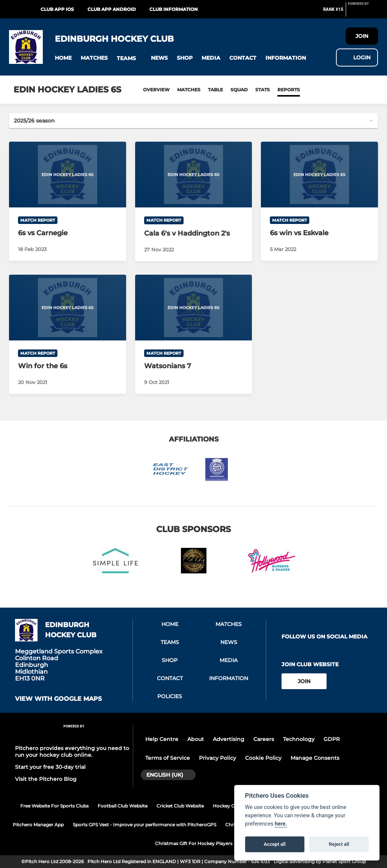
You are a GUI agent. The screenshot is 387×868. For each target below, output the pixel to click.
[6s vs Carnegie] (68, 175)
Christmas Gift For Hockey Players (194, 843)
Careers (264, 739)
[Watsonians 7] (194, 308)
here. (281, 824)
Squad (239, 90)
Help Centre (162, 739)
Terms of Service (168, 758)
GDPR (332, 739)
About (196, 739)
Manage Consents (315, 758)
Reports (289, 90)
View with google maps (58, 699)
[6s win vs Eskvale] (319, 175)
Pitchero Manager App (38, 825)
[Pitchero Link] (363, 12)
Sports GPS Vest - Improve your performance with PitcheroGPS (145, 825)
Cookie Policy (263, 758)
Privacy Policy (218, 758)
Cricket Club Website (180, 806)
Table (215, 90)
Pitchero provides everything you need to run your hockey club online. (72, 752)
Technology (299, 739)
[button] (63, 58)
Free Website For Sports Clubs (54, 806)
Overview (156, 90)
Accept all (275, 844)
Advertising (229, 739)
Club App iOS (57, 9)
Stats (263, 90)
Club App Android (112, 9)
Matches (189, 90)
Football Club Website (123, 806)
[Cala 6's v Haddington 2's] (194, 175)
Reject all (339, 844)
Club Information (174, 9)
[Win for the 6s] (68, 308)
